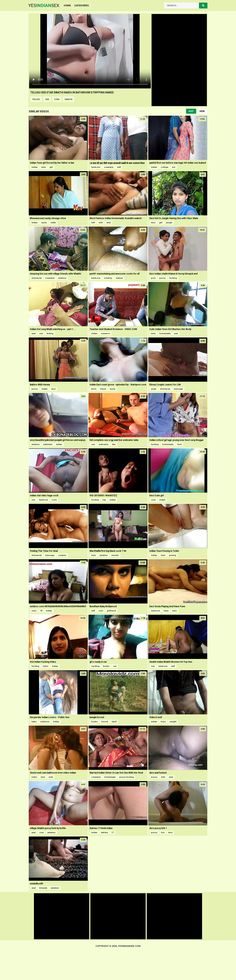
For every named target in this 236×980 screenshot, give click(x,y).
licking (50, 334)
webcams (104, 444)
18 (41, 611)
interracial (37, 278)
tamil (114, 722)
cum (41, 833)
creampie (109, 167)
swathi (68, 99)
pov (176, 334)
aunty (44, 223)
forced (105, 722)
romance (105, 334)
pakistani (48, 444)
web (51, 777)
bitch (94, 389)
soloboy (108, 278)
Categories (81, 5)
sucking (95, 666)
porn (153, 278)
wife (101, 223)
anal (109, 223)
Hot (191, 111)
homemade (165, 334)
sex (47, 99)
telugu (36, 99)
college (165, 167)
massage (178, 389)
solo (101, 611)
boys (163, 722)
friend (103, 389)
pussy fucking (126, 777)
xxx (174, 167)
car (115, 666)
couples (62, 555)
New (202, 111)
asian (154, 389)
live (114, 444)
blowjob (43, 888)
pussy (162, 278)
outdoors (45, 722)
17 (112, 833)
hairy (166, 611)
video (46, 666)
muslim (115, 555)
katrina (104, 833)
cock (54, 500)
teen (44, 167)
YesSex (44, 6)
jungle (169, 223)
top (104, 500)
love (43, 777)
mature (119, 278)
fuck (179, 444)
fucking (173, 278)
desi (153, 223)
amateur (62, 278)
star (57, 99)
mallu (53, 223)
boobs (106, 666)
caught (173, 722)
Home (67, 5)
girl (51, 167)
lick (163, 833)
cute (153, 500)
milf (119, 167)
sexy (34, 611)
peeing (173, 555)
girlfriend (111, 611)
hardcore (96, 167)
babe (34, 722)
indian (35, 167)
